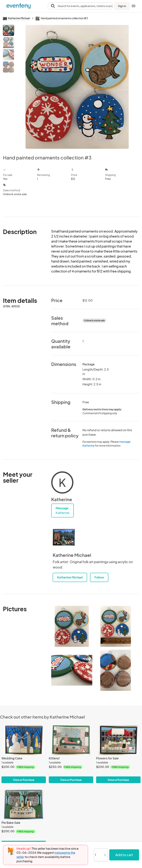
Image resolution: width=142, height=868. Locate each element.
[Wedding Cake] (24, 740)
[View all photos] (77, 87)
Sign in (122, 6)
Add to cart (124, 855)
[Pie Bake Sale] (24, 805)
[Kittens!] (71, 740)
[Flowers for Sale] (118, 740)
